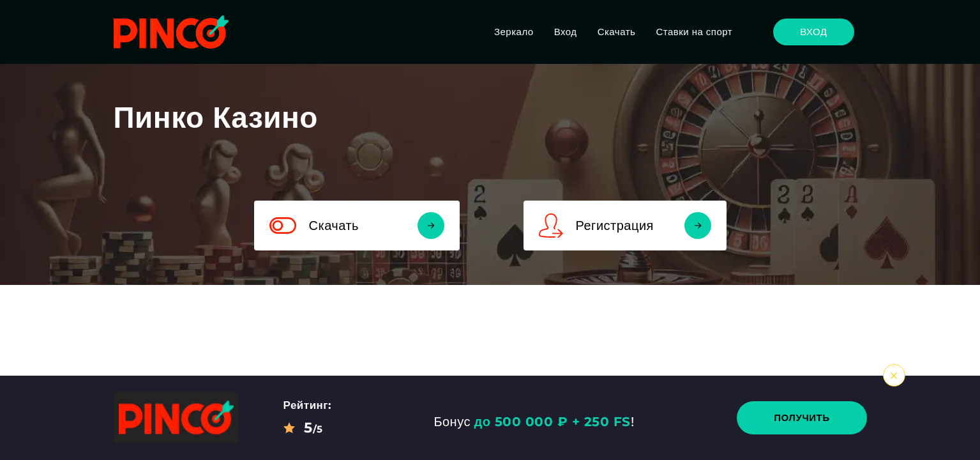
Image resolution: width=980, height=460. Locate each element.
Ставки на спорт (694, 32)
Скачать (617, 32)
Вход (566, 32)
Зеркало (514, 32)
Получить (802, 418)
